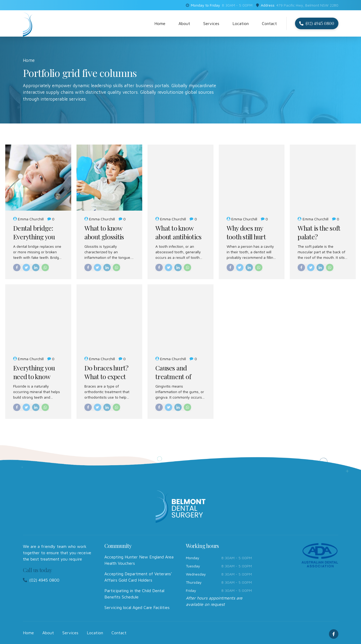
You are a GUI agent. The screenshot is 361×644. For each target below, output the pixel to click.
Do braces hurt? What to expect (106, 372)
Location (241, 23)
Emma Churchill (31, 219)
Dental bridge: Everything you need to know (34, 237)
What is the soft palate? (319, 232)
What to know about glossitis (104, 232)
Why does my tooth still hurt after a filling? (246, 237)
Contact (269, 23)
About (184, 23)
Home (160, 23)
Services (211, 23)
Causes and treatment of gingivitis (173, 376)
